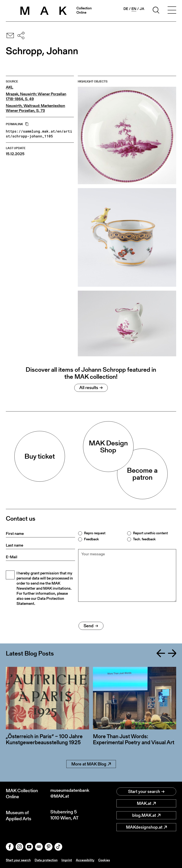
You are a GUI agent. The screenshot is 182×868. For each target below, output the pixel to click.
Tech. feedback (144, 539)
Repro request (95, 533)
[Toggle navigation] (172, 11)
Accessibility (87, 860)
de (126, 9)
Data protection (48, 860)
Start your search (146, 791)
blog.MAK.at (146, 815)
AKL (10, 87)
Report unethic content (150, 533)
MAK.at (146, 803)
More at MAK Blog (91, 764)
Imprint (69, 860)
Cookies (107, 860)
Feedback (91, 539)
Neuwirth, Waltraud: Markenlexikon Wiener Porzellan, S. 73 (35, 108)
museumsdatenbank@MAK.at (70, 794)
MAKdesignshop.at (146, 827)
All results (91, 388)
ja (142, 9)
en (134, 9)
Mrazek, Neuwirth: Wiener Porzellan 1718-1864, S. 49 (36, 96)
